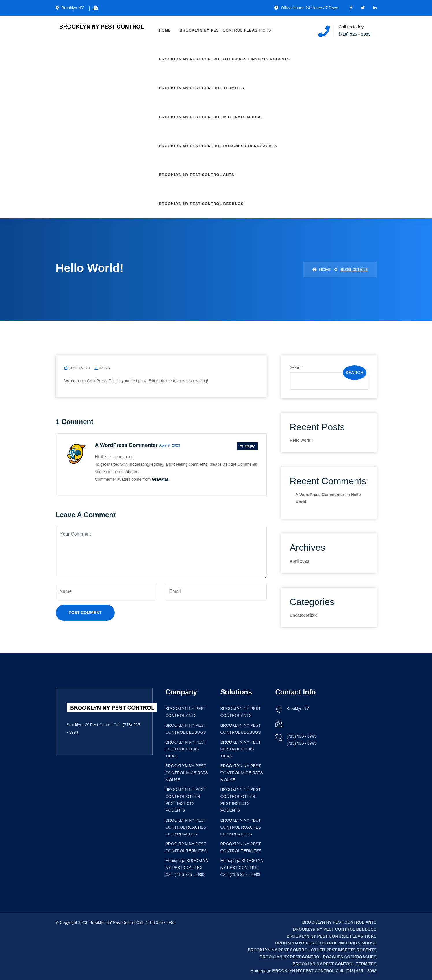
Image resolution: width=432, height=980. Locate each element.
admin (104, 368)
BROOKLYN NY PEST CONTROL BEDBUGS (201, 204)
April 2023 (300, 561)
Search (296, 367)
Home (165, 30)
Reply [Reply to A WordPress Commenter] (247, 446)
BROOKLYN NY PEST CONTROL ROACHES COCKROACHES (218, 146)
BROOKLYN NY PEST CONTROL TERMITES (202, 88)
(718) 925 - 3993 (355, 34)
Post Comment (85, 613)
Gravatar (160, 479)
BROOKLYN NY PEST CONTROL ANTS (197, 175)
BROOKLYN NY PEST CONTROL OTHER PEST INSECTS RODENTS (224, 59)
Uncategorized (304, 615)
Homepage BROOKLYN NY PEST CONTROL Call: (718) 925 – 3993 (187, 868)
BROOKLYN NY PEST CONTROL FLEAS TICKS (226, 30)
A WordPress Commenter (126, 445)
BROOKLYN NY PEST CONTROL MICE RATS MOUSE (210, 117)
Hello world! (301, 440)
